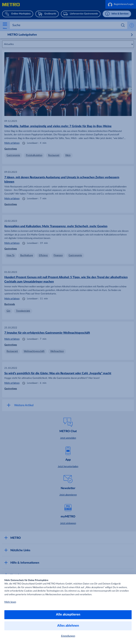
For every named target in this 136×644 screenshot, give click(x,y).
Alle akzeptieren (68, 615)
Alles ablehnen (68, 626)
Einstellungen (68, 636)
